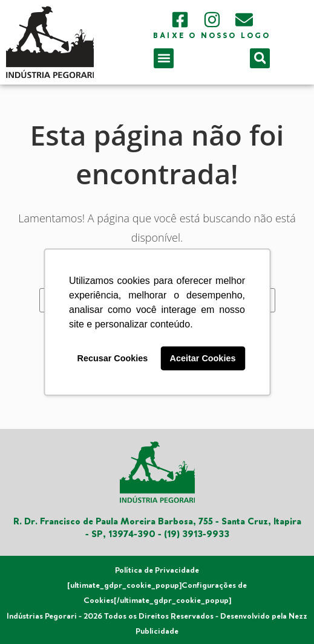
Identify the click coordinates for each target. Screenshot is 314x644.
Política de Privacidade (157, 570)
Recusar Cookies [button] (113, 358)
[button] (164, 58)
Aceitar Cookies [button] (203, 358)
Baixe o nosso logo (212, 36)
